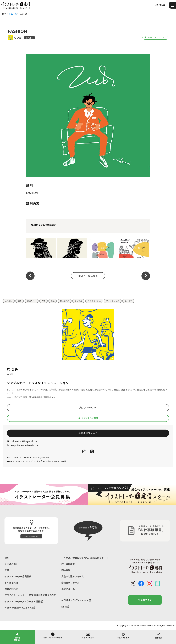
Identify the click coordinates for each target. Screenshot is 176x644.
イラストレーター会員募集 (18, 576)
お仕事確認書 (68, 564)
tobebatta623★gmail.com (23, 441)
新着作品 (158, 635)
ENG (162, 5)
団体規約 (66, 570)
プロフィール (87, 407)
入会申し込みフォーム (73, 576)
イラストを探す (88, 635)
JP (157, 5)
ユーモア (128, 301)
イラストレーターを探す (53, 635)
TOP (7, 558)
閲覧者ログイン (18, 637)
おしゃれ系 (65, 301)
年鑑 (7, 570)
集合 (103, 248)
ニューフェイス (123, 635)
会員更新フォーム (70, 583)
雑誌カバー (32, 301)
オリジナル (41, 248)
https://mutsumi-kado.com (23, 445)
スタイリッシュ (94, 301)
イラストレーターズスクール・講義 (24, 601)
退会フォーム (68, 589)
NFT (65, 607)
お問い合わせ (11, 589)
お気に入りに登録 (88, 418)
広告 (20, 301)
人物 (43, 301)
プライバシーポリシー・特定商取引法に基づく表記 (30, 595)
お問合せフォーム (88, 433)
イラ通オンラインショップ (76, 600)
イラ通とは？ (11, 564)
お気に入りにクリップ (155, 37)
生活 (53, 301)
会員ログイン (145, 600)
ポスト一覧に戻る (88, 276)
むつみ (18, 38)
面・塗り (29, 38)
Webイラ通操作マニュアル (20, 608)
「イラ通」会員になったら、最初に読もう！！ (85, 558)
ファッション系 (113, 301)
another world (134, 248)
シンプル (78, 301)
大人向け (9, 301)
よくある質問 (11, 583)
